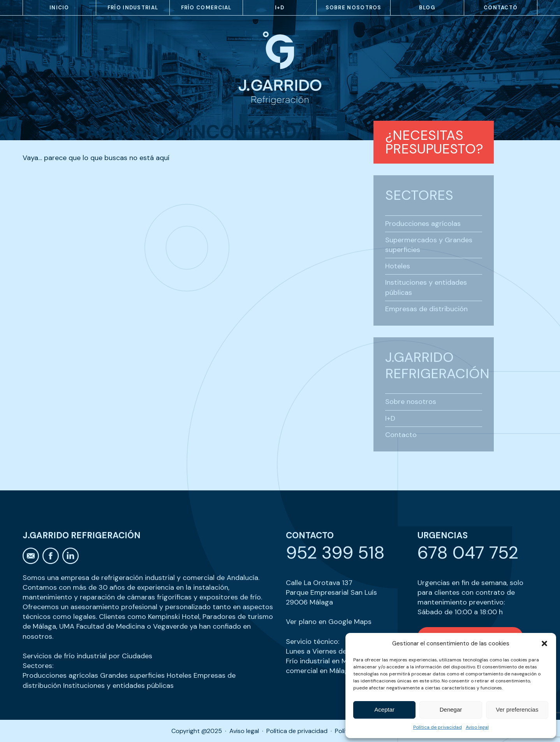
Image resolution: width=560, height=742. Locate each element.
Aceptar (384, 709)
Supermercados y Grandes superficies (429, 245)
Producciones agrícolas (423, 224)
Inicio (59, 8)
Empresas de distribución (426, 309)
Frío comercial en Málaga (332, 666)
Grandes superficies (132, 675)
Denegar (451, 709)
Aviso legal (477, 727)
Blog (427, 8)
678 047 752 (468, 553)
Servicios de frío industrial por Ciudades (87, 656)
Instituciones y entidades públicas (426, 287)
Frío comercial (206, 8)
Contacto (501, 8)
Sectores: (38, 666)
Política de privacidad (438, 727)
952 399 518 (335, 553)
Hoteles (398, 266)
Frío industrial (133, 8)
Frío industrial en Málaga (325, 661)
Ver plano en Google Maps (329, 622)
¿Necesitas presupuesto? (434, 142)
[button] (544, 643)
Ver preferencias (517, 709)
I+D (280, 8)
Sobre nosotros (354, 8)
